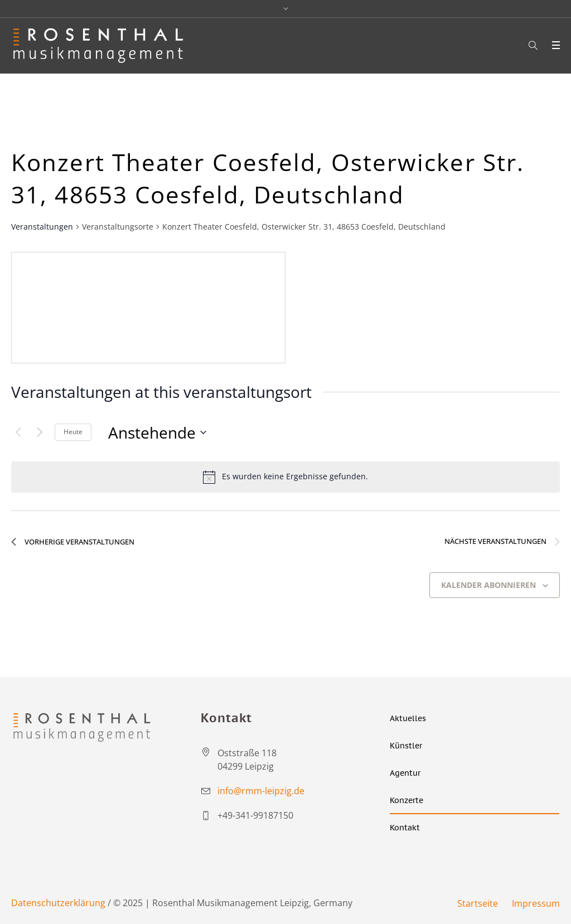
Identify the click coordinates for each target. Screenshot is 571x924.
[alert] (285, 477)
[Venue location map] (148, 308)
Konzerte (407, 800)
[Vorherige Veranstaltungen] (18, 432)
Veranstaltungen (42, 227)
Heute (73, 432)
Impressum (536, 903)
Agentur (405, 773)
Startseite (478, 903)
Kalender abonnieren (488, 585)
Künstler (406, 746)
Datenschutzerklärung (58, 903)
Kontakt (405, 828)
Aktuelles (408, 718)
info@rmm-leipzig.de (261, 791)
